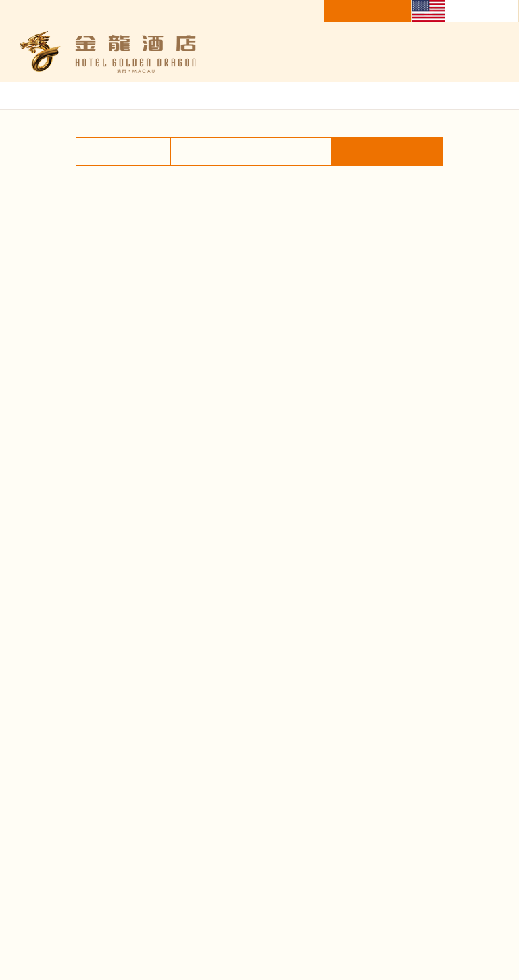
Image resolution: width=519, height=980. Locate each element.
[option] (259, 392)
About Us (137, 763)
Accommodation (122, 230)
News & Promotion (383, 726)
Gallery (489, 174)
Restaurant (211, 230)
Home (449, 174)
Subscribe (189, 909)
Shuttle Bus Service (389, 230)
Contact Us (382, 763)
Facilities (292, 230)
